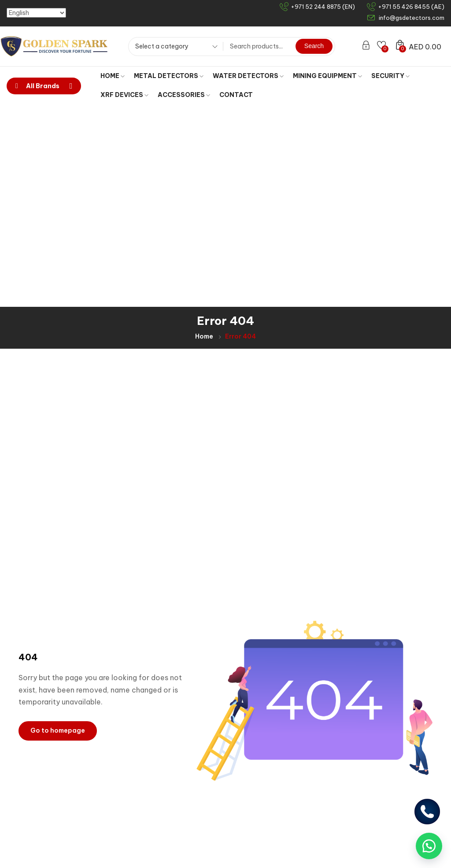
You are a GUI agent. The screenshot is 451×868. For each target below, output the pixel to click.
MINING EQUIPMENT (327, 76)
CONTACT (236, 95)
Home (204, 134)
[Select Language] (36, 13)
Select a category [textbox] (162, 46)
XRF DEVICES (124, 95)
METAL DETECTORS (169, 76)
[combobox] (173, 48)
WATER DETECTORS (248, 76)
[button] (429, 846)
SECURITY (390, 76)
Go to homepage (58, 528)
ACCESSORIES (184, 95)
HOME (113, 76)
